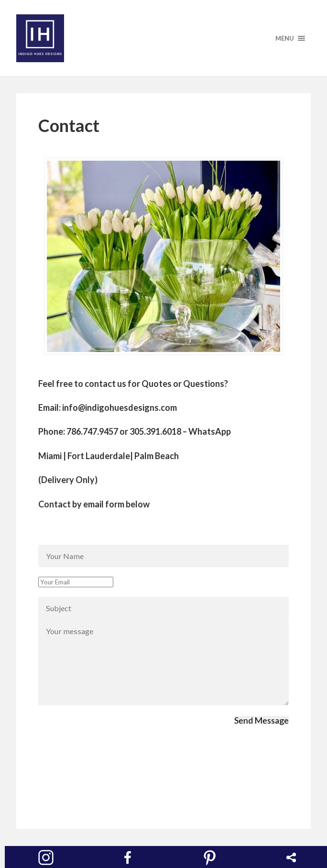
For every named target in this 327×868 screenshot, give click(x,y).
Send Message (262, 720)
